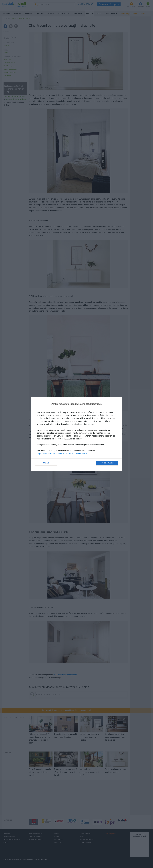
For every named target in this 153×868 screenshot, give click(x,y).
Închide (46, 463)
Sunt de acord (107, 463)
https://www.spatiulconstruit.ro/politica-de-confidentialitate (62, 454)
